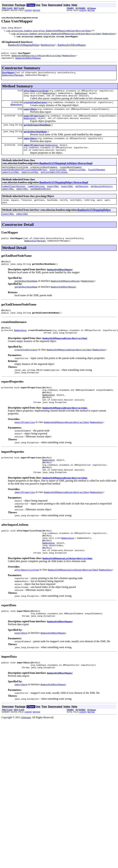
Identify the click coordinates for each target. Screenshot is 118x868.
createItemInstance (35, 107)
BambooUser (109, 34)
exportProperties (34, 122)
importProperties (34, 153)
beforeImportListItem (15, 177)
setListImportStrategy (54, 183)
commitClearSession (14, 197)
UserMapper (9, 75)
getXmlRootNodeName (35, 139)
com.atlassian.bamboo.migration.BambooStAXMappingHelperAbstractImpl (49, 31)
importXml (8, 200)
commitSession (36, 197)
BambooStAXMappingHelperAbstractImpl (64, 193)
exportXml (53, 197)
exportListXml (58, 180)
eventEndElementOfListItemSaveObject (25, 180)
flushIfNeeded (96, 180)
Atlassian (26, 750)
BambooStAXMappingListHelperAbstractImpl (36, 57)
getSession (82, 197)
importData (30, 146)
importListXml (10, 183)
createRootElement (71, 177)
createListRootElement (44, 177)
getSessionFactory (101, 197)
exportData (30, 114)
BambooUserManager (13, 78)
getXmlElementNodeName (37, 132)
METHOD (37, 10)
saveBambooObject (41, 200)
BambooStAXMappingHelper (24, 45)
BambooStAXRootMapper (72, 45)
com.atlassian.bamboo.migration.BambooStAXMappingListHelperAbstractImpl (56, 34)
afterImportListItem (36, 94)
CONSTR (28, 10)
